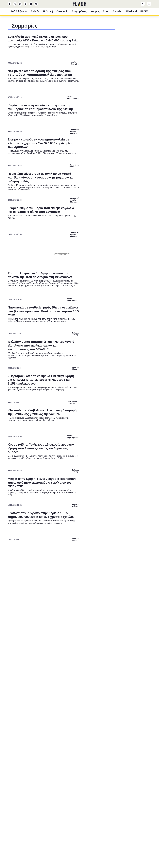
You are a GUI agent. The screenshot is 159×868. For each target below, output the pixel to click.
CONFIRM (64, 476)
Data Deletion (67, 483)
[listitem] (79, 423)
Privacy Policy (92, 483)
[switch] (107, 428)
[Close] (118, 385)
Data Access (79, 483)
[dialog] (79, 434)
